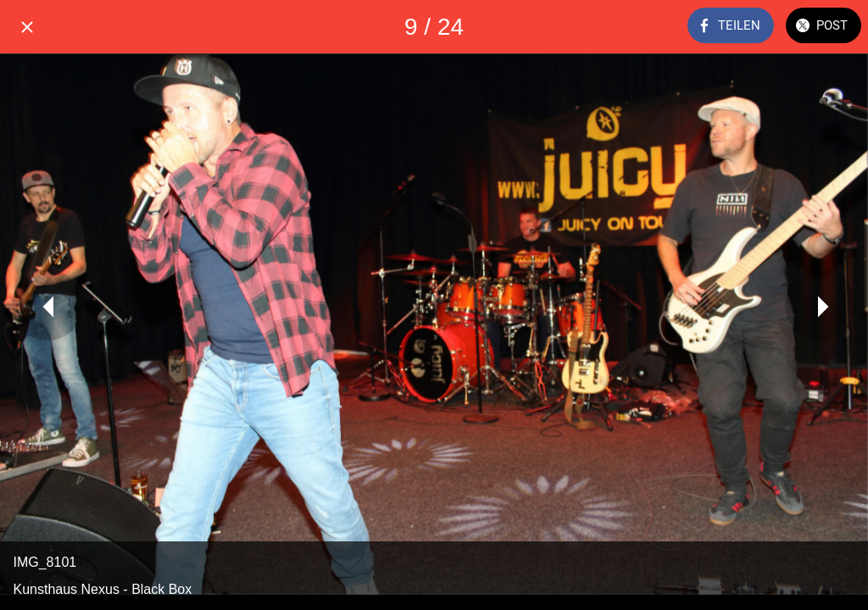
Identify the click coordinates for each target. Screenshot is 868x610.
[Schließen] (27, 27)
